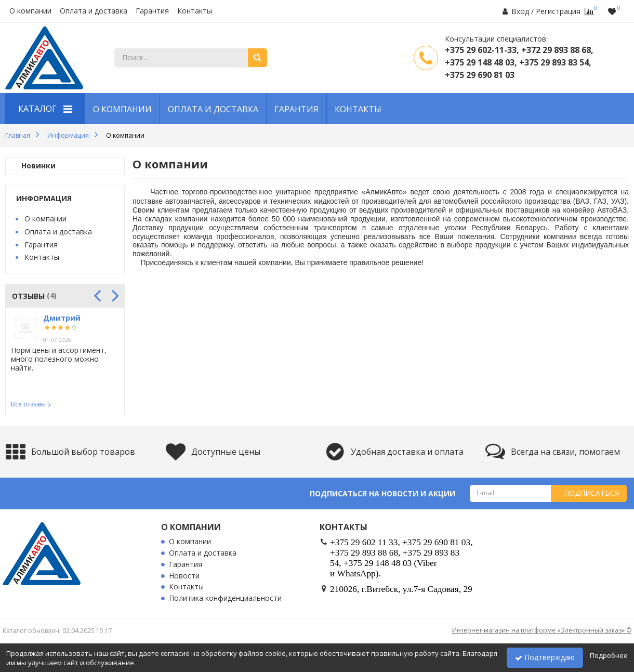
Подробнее (609, 655)
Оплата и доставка (94, 11)
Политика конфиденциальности (225, 598)
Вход (520, 11)
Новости (184, 576)
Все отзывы (28, 404)
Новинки (38, 166)
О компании (30, 11)
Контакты (195, 11)
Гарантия (152, 11)
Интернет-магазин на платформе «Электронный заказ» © (542, 630)
